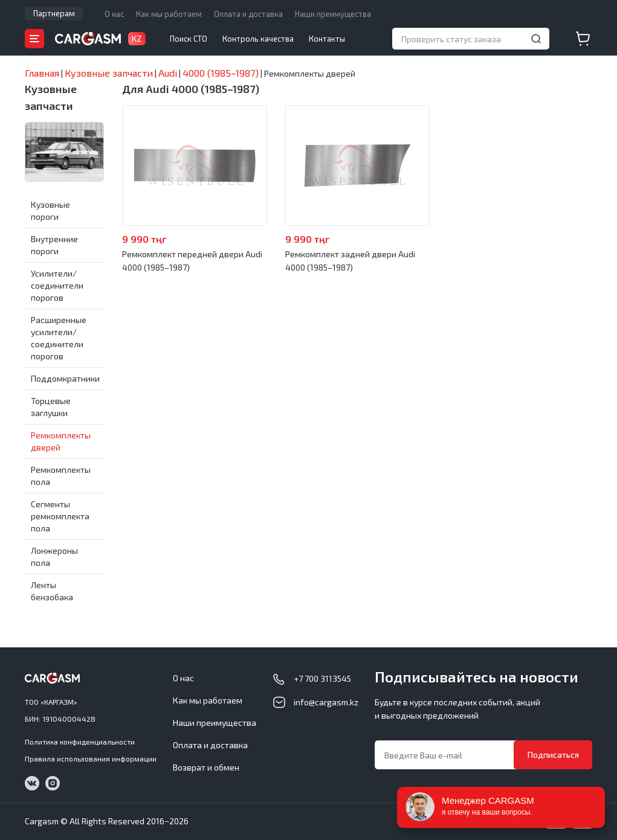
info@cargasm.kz (326, 702)
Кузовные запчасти (51, 97)
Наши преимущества (333, 14)
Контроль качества (258, 39)
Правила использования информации (91, 758)
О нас (114, 14)
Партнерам (54, 13)
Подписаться (553, 755)
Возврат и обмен (206, 767)
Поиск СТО (189, 39)
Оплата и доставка (248, 14)
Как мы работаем (169, 14)
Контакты (327, 39)
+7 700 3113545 (322, 678)
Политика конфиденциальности (80, 742)
